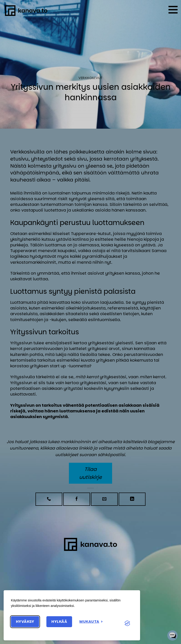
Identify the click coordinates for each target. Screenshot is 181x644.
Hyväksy (25, 622)
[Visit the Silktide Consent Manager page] (127, 624)
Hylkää (59, 622)
